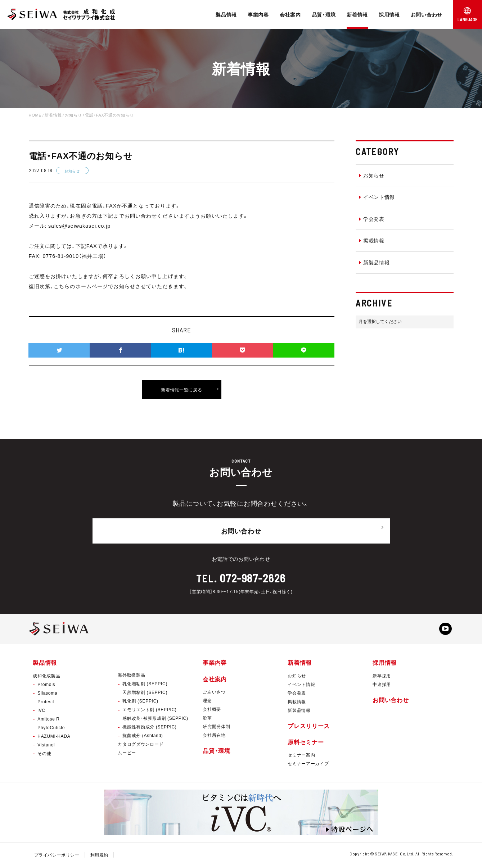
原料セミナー (306, 743)
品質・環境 (324, 14)
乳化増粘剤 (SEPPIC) (145, 685)
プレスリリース (309, 727)
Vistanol (46, 746)
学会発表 (372, 219)
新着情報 (357, 14)
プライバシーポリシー (57, 856)
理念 (207, 702)
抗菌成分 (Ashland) (143, 737)
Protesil (46, 703)
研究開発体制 (216, 728)
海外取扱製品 (131, 677)
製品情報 (226, 14)
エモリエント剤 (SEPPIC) (149, 711)
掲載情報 (372, 240)
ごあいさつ (214, 693)
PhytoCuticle (51, 729)
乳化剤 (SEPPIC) (140, 703)
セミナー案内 (301, 756)
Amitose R (48, 720)
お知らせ (372, 175)
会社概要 (212, 710)
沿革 (207, 719)
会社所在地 (214, 736)
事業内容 (258, 14)
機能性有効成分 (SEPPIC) (149, 728)
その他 (44, 755)
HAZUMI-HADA (54, 737)
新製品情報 (374, 262)
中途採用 (382, 686)
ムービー (127, 754)
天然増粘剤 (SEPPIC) (145, 694)
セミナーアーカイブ (308, 765)
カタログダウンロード (141, 746)
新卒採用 (382, 677)
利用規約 (100, 856)
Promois (46, 686)
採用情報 (389, 14)
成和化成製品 (46, 677)
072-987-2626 (253, 575)
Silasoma (47, 694)
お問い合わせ (427, 14)
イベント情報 (377, 197)
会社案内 (290, 14)
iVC (41, 712)
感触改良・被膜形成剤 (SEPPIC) (155, 720)
